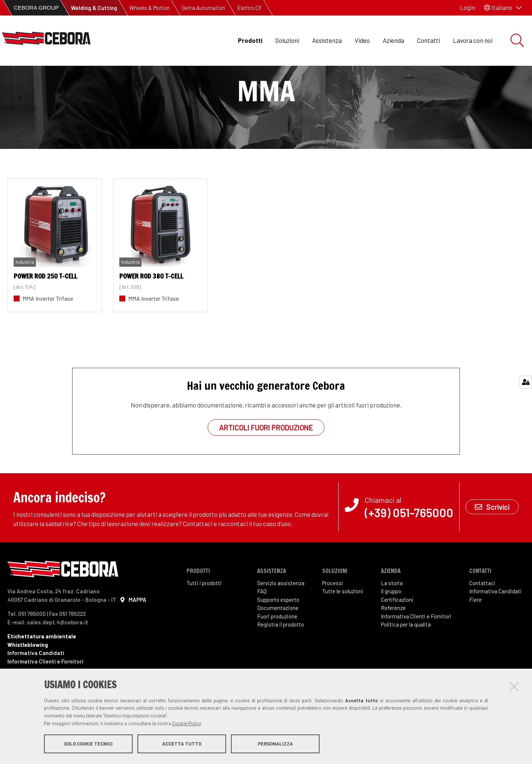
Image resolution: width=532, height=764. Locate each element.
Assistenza (327, 40)
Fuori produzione (277, 651)
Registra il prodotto (281, 659)
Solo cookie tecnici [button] (88, 745)
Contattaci (482, 617)
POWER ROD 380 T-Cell (151, 310)
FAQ (262, 625)
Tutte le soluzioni (343, 625)
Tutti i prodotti (204, 617)
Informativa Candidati (495, 625)
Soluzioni (287, 40)
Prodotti (250, 40)
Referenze (393, 642)
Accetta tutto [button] (182, 745)
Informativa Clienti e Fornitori (416, 651)
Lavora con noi (473, 40)
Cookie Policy (186, 724)
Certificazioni (397, 634)
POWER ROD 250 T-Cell (45, 310)
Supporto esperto (278, 634)
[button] (503, 8)
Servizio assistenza (281, 617)
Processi (333, 617)
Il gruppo (391, 625)
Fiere (475, 634)
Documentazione (278, 642)
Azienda (393, 40)
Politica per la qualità (406, 659)
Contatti (429, 40)
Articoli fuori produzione (266, 462)
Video (362, 40)
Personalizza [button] (275, 745)
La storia (392, 617)
